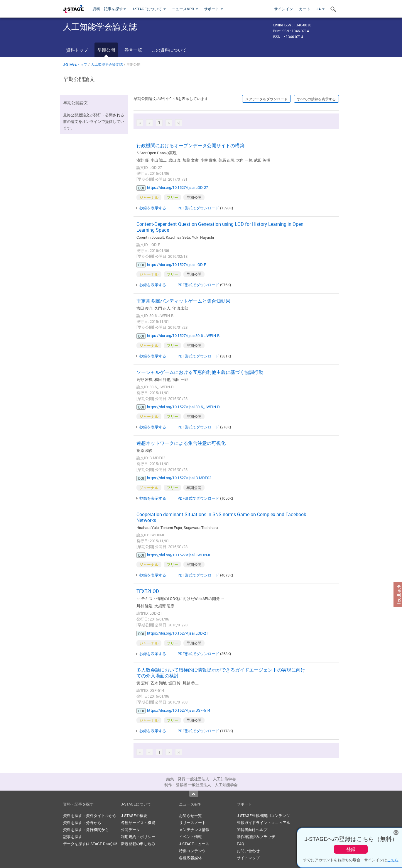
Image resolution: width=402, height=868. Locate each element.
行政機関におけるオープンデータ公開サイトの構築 (190, 145)
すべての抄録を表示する (316, 99)
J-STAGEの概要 (134, 816)
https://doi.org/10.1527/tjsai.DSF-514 (179, 710)
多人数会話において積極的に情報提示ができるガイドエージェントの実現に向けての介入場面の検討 (221, 673)
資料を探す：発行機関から (86, 830)
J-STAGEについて (149, 9)
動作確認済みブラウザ (256, 837)
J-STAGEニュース (194, 844)
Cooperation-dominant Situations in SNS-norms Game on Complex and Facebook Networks (221, 517)
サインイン (284, 9)
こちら (393, 860)
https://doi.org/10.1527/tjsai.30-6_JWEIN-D (183, 407)
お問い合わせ (248, 851)
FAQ (240, 844)
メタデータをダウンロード (266, 99)
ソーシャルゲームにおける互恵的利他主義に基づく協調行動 (200, 372)
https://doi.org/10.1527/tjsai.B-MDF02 (179, 478)
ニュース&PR (185, 9)
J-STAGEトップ (75, 64)
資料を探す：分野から (82, 823)
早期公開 (106, 50)
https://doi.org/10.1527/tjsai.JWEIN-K (179, 555)
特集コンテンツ (192, 851)
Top (194, 794)
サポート (213, 9)
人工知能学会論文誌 (107, 64)
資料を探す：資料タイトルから (90, 816)
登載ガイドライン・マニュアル (264, 823)
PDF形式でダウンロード (198, 208)
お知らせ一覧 (190, 816)
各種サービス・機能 (138, 823)
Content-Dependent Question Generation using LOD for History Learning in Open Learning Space (220, 227)
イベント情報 (190, 837)
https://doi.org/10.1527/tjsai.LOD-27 (178, 187)
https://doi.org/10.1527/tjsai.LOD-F (177, 265)
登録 (351, 849)
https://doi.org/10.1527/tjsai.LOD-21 (178, 633)
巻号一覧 (133, 50)
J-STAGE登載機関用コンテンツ (263, 816)
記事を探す (73, 837)
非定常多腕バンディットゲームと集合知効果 (183, 301)
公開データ (130, 830)
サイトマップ (248, 858)
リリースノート (192, 823)
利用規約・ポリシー (138, 837)
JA (320, 9)
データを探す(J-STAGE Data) (90, 844)
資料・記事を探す (109, 9)
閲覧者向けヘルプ (252, 830)
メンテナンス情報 (194, 830)
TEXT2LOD (148, 591)
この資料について (169, 50)
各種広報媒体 (190, 858)
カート (305, 9)
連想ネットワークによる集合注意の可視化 (181, 443)
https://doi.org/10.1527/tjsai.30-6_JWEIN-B (183, 335)
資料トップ (77, 50)
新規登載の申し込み (138, 844)
